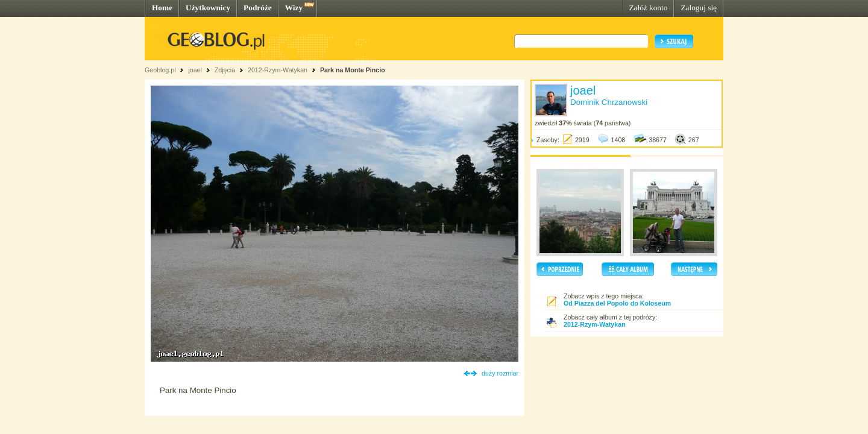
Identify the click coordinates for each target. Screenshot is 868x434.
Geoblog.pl (160, 70)
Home (162, 8)
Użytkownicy (208, 8)
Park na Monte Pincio (353, 70)
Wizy (294, 8)
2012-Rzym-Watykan (278, 70)
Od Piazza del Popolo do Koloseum (617, 303)
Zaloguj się (699, 8)
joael (195, 70)
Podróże (258, 8)
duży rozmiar (500, 373)
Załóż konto (648, 8)
